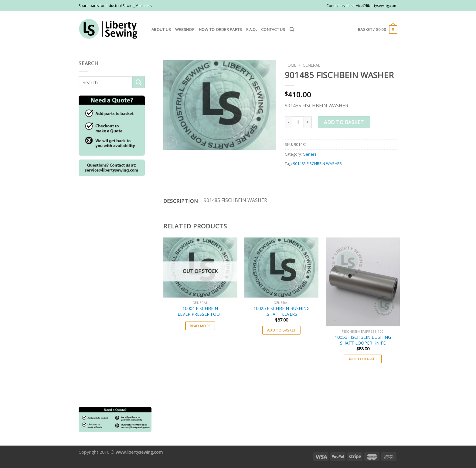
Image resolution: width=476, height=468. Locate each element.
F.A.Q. (252, 29)
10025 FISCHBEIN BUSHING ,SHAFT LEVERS (282, 311)
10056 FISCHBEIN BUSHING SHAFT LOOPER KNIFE (363, 340)
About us (161, 29)
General (311, 65)
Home (291, 65)
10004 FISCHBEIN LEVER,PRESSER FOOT (200, 311)
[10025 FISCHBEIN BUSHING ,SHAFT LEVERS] (281, 268)
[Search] (292, 29)
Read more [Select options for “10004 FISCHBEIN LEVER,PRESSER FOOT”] (200, 326)
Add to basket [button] (282, 330)
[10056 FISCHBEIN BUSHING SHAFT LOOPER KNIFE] (363, 282)
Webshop (185, 29)
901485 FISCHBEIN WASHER (317, 163)
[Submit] (138, 82)
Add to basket (344, 122)
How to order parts (221, 29)
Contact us (273, 29)
